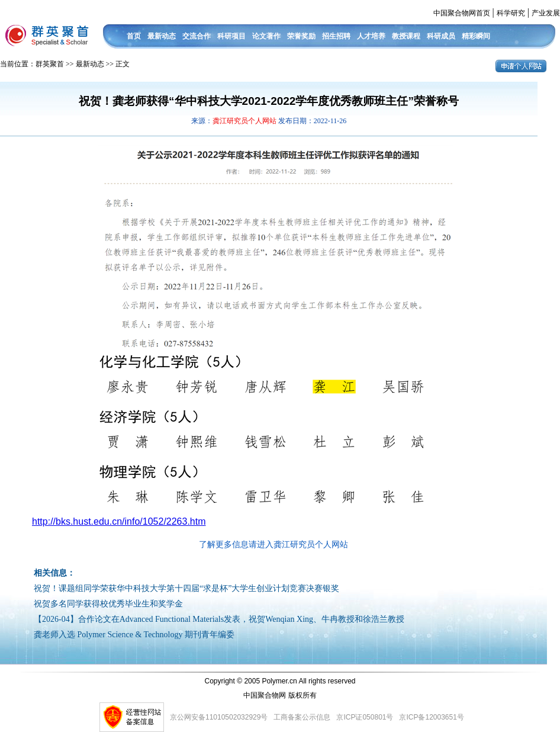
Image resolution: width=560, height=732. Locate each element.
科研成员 (441, 36)
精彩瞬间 (476, 36)
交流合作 (197, 36)
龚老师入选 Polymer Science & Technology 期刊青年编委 (134, 635)
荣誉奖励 (301, 36)
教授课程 (406, 36)
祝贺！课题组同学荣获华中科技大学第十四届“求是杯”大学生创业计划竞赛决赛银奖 (186, 588)
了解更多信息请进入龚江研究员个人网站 (273, 545)
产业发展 (546, 13)
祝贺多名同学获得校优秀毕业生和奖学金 (108, 604)
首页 (134, 36)
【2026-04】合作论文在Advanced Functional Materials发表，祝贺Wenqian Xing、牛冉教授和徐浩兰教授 (219, 619)
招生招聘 (336, 36)
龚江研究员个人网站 (245, 121)
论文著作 (266, 36)
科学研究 (511, 13)
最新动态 (162, 36)
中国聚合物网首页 (462, 13)
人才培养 (371, 36)
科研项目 (231, 36)
